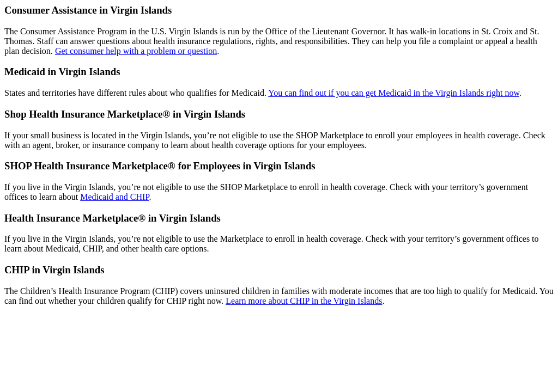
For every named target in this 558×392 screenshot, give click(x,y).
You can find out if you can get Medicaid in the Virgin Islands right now (394, 93)
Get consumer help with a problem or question (136, 51)
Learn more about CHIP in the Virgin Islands (304, 301)
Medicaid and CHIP (114, 197)
